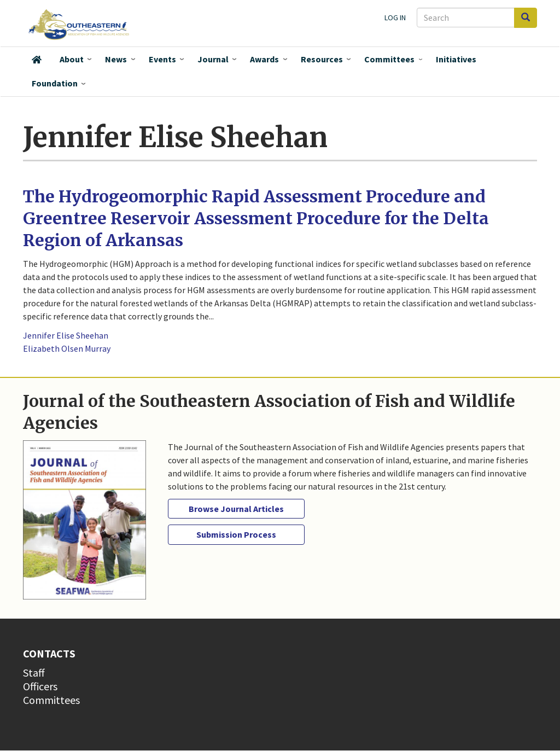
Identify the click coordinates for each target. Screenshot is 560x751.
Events (162, 59)
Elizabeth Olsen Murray (67, 348)
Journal (213, 59)
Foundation (55, 83)
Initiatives (456, 59)
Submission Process (236, 534)
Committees (389, 59)
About (72, 59)
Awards (264, 59)
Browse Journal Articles (236, 509)
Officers (40, 686)
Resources (322, 59)
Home (37, 60)
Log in (395, 18)
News (116, 59)
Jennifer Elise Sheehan (66, 335)
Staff (34, 673)
